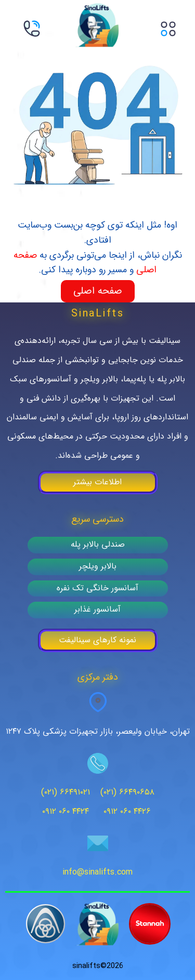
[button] (169, 31)
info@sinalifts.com (97, 872)
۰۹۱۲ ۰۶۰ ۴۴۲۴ (66, 812)
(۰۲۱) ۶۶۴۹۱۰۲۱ (66, 792)
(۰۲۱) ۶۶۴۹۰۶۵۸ (127, 792)
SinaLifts (98, 314)
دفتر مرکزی (98, 677)
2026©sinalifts (98, 966)
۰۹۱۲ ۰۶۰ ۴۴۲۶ (127, 812)
